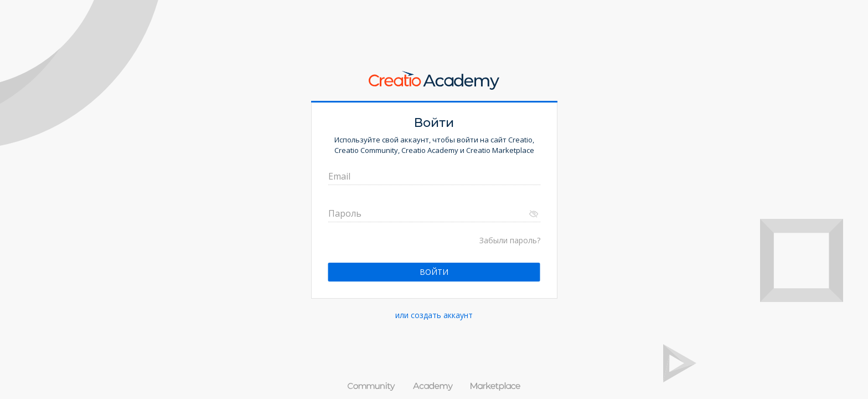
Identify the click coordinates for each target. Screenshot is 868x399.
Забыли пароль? (510, 240)
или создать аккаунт (434, 315)
